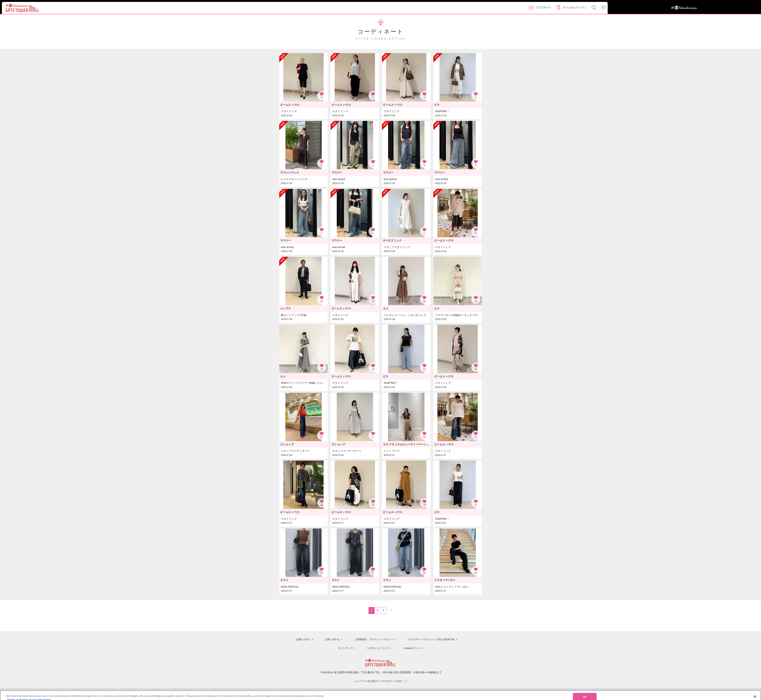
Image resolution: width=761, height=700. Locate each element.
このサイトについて (377, 648)
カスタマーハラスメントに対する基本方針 (431, 640)
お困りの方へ (300, 640)
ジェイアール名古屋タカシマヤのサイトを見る (381, 682)
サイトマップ (344, 648)
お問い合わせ (329, 640)
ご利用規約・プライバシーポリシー (372, 640)
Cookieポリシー (411, 648)
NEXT (389, 610)
